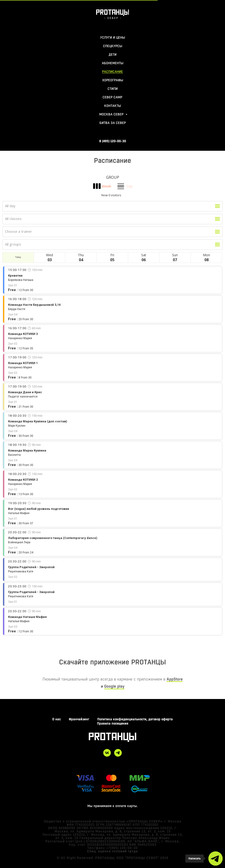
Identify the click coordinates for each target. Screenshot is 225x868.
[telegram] (118, 753)
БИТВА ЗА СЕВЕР (113, 123)
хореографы (113, 80)
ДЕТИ (113, 55)
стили (113, 89)
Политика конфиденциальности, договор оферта (135, 719)
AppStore (175, 679)
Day (129, 186)
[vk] (107, 753)
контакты (113, 106)
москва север (112, 114)
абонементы (113, 63)
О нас (56, 719)
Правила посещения (113, 723)
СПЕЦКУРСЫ (113, 46)
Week (106, 186)
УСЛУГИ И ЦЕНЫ (113, 37)
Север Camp (112, 97)
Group (113, 177)
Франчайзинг (79, 719)
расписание (112, 72)
